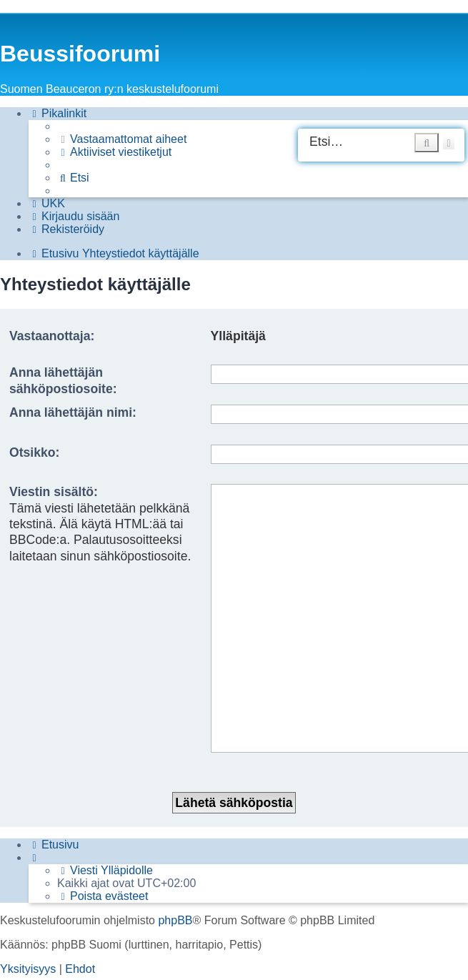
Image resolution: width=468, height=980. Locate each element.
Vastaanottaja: (52, 336)
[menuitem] (122, 139)
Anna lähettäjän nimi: (73, 412)
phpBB (175, 832)
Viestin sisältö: (54, 492)
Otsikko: (34, 452)
